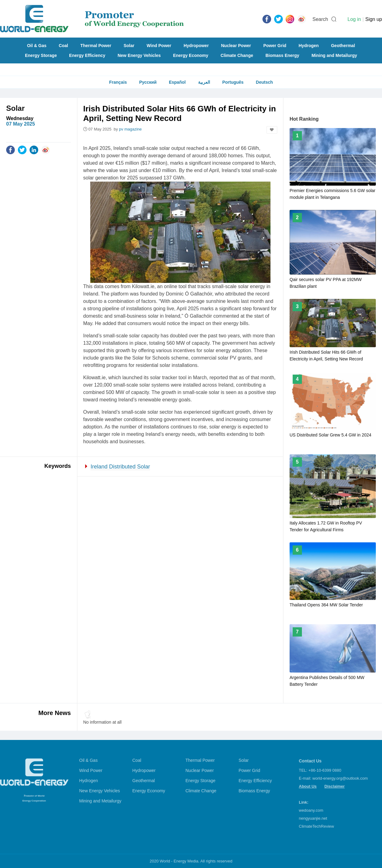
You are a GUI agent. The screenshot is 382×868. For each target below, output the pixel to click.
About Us (308, 786)
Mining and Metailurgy (334, 55)
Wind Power (159, 46)
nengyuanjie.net (313, 818)
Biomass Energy (282, 55)
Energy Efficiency (87, 55)
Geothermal (343, 46)
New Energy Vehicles (139, 55)
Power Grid (275, 46)
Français (118, 82)
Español (177, 82)
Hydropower (196, 46)
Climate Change (237, 55)
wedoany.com (311, 810)
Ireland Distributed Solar (120, 467)
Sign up (374, 19)
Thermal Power (96, 46)
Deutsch (264, 82)
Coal (63, 46)
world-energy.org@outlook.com (340, 778)
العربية (204, 82)
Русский (148, 82)
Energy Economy (191, 55)
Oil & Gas (37, 46)
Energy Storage (41, 55)
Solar (129, 46)
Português (233, 82)
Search (320, 19)
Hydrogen (309, 46)
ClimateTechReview (316, 826)
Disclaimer (335, 786)
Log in (354, 19)
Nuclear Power (236, 46)
